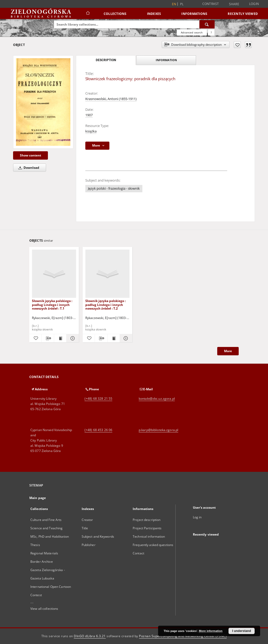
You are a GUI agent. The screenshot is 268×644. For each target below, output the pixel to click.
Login (254, 4)
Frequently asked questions (153, 545)
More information (211, 631)
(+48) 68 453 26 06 (98, 430)
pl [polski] (182, 4)
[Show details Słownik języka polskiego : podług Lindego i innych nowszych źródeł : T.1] (72, 338)
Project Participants (147, 528)
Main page (38, 498)
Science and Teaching (46, 528)
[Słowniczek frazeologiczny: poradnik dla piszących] (43, 102)
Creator (87, 520)
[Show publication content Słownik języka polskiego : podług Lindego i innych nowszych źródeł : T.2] (114, 338)
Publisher (89, 545)
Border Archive (42, 562)
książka (91, 131)
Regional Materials (44, 553)
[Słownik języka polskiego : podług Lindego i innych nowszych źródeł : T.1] (54, 274)
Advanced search (192, 32)
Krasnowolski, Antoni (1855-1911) (111, 99)
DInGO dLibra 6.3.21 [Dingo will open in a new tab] (90, 636)
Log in (197, 517)
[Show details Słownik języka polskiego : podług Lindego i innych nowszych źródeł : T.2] (125, 338)
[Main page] (88, 14)
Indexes (154, 14)
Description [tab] (106, 60)
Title (85, 528)
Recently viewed (243, 14)
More (228, 351)
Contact (138, 553)
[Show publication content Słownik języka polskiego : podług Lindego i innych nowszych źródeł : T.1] (60, 338)
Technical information (149, 536)
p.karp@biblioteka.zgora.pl (158, 430)
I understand (242, 631)
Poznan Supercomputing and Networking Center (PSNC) (183, 636)
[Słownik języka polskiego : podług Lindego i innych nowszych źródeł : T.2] (107, 274)
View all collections (44, 609)
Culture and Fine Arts (46, 520)
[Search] (207, 24)
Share (234, 4)
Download (28, 168)
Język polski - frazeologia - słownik (114, 188)
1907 (89, 115)
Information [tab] (166, 60)
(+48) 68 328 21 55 (98, 399)
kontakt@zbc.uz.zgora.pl (157, 399)
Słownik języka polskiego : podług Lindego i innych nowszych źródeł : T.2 (105, 304)
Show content (30, 155)
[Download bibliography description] (48, 338)
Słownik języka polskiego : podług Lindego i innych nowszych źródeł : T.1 (52, 304)
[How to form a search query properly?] (211, 32)
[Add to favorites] (237, 45)
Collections (115, 14)
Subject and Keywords (98, 536)
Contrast (211, 4)
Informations (194, 14)
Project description (147, 520)
